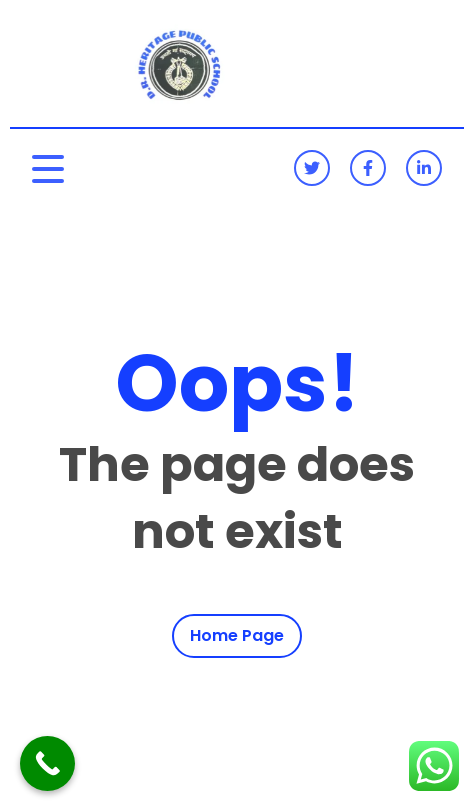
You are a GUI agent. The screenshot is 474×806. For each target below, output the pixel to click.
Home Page (237, 635)
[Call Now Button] (47, 763)
